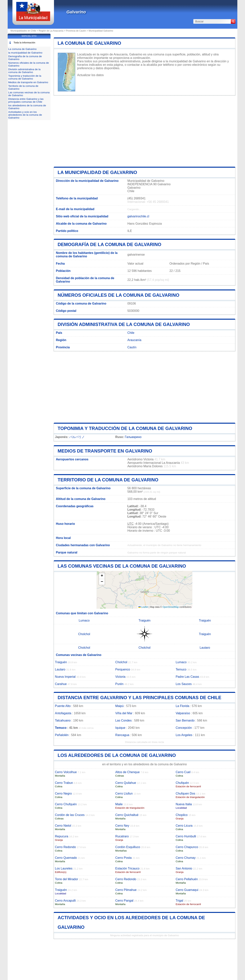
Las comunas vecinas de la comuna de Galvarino (122, 566)
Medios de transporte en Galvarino (105, 451)
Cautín (132, 347)
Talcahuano (63, 720)
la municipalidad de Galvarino (97, 172)
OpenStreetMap (171, 607)
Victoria (120, 677)
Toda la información (24, 43)
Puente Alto (63, 706)
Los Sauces (184, 684)
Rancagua (122, 735)
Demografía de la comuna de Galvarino (109, 244)
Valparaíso (183, 713)
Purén (119, 684)
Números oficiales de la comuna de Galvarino (118, 295)
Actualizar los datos (90, 75)
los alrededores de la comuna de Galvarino (117, 755)
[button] (102, 576)
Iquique (120, 728)
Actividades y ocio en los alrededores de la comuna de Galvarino (25, 115)
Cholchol (84, 634)
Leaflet (143, 607)
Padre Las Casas (187, 677)
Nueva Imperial (65, 677)
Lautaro (205, 648)
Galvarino (76, 12)
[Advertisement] (145, 131)
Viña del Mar (124, 713)
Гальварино (133, 437)
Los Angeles (184, 735)
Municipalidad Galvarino (101, 31)
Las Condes (123, 720)
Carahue (61, 684)
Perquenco (123, 669)
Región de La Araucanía (51, 31)
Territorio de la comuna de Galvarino (108, 480)
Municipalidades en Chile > (25, 31)
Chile (131, 333)
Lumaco (84, 620)
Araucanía (134, 340)
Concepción (184, 728)
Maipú (119, 706)
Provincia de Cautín (76, 31)
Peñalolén (62, 735)
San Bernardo (185, 720)
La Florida (183, 706)
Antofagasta (63, 713)
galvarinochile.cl (138, 216)
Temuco (181, 669)
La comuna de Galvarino (89, 43)
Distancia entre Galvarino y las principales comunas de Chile (139, 698)
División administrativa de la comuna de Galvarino (124, 324)
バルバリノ (77, 437)
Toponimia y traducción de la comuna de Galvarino (125, 428)
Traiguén (145, 620)
